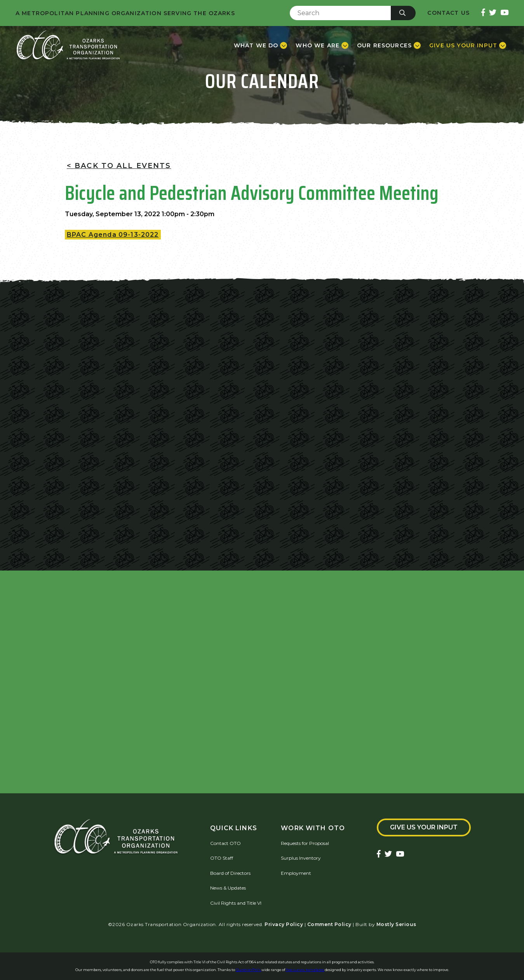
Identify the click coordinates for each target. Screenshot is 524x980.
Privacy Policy (284, 924)
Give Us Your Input (424, 827)
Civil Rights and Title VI (236, 903)
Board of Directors (230, 873)
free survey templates (305, 970)
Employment (296, 873)
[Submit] (403, 13)
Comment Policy (329, 924)
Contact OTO (225, 843)
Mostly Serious (396, 924)
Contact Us (448, 13)
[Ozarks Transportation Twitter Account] (493, 13)
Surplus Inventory (301, 858)
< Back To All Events (119, 166)
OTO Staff (222, 858)
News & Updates (228, 888)
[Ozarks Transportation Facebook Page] (483, 13)
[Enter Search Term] (340, 13)
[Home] (68, 45)
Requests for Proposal (305, 843)
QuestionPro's (249, 970)
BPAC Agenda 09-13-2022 (113, 235)
